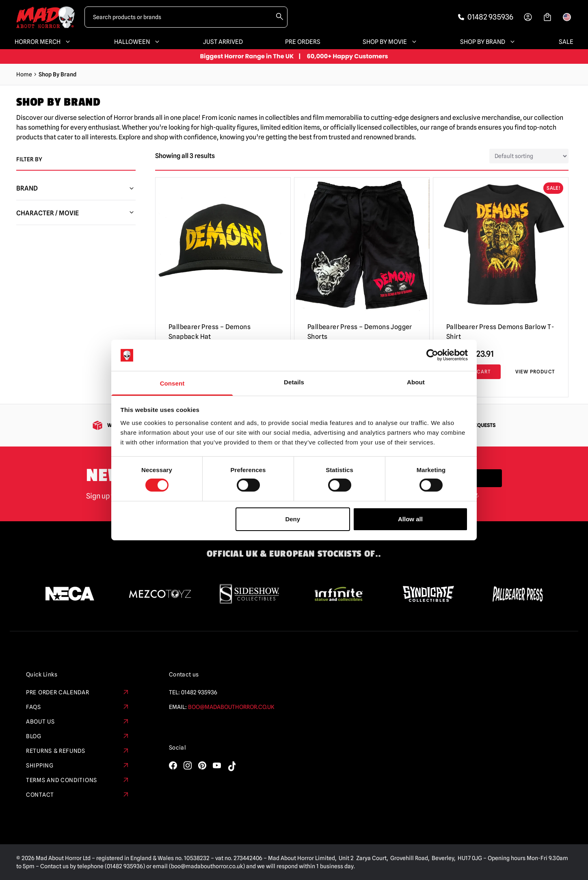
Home (24, 74)
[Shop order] (529, 156)
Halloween (138, 42)
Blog (78, 736)
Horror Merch (43, 42)
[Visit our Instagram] (188, 765)
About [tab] (416, 382)
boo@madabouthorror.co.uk (231, 707)
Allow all (410, 519)
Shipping (78, 765)
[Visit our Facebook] (173, 765)
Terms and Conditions (78, 780)
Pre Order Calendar (78, 692)
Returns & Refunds (78, 751)
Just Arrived (223, 42)
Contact (78, 795)
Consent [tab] (172, 383)
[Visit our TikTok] (231, 766)
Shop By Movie (390, 42)
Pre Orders (303, 42)
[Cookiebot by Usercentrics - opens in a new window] (432, 355)
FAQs (78, 707)
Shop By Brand (488, 42)
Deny (293, 519)
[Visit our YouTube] (217, 765)
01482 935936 (199, 692)
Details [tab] (294, 382)
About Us (78, 722)
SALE (566, 42)
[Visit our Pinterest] (202, 765)
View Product (535, 372)
